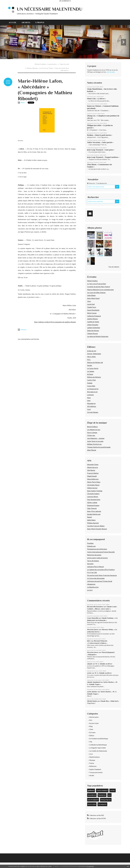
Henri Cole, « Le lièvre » (96, 99)
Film (91, 742)
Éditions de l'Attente (94, 377)
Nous (89, 398)
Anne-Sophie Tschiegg (95, 491)
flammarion (102, 795)
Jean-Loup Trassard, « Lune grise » (101, 150)
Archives (26, 23)
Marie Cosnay (92, 313)
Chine (91, 729)
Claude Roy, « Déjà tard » (110, 701)
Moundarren (91, 403)
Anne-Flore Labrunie (94, 511)
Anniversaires (94, 717)
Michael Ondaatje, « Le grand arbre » (46, 64)
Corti (89, 409)
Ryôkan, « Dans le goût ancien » (100, 135)
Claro (89, 301)
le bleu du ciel (92, 351)
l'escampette (102, 804)
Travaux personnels (96, 772)
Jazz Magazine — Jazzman (96, 438)
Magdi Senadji (92, 476)
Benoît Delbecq (92, 427)
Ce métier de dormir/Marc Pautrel (99, 287)
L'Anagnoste (91, 584)
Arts (91, 720)
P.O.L (89, 360)
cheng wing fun (106, 800)
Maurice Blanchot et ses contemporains (100, 290)
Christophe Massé (93, 485)
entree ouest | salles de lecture (97, 558)
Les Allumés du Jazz (94, 430)
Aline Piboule (92, 450)
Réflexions (93, 766)
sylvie (89, 673)
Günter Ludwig (92, 502)
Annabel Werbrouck (94, 514)
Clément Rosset (92, 333)
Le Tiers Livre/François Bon (97, 284)
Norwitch (90, 564)
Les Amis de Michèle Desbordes (98, 336)
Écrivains (92, 732)
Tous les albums (114, 267)
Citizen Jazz (91, 435)
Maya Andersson (93, 479)
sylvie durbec (92, 692)
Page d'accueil (64, 64)
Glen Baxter (91, 470)
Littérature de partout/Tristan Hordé (100, 581)
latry (89, 641)
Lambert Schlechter (94, 328)
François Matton (93, 473)
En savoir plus (90, 866)
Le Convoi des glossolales (96, 578)
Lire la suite (111, 72)
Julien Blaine (91, 295)
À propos (40, 23)
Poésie (92, 763)
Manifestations (95, 757)
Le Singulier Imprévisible (97, 748)
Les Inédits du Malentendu (98, 751)
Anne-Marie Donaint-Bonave (97, 529)
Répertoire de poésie (94, 555)
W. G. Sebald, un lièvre (104, 664)
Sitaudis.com (91, 546)
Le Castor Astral (93, 368)
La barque (90, 395)
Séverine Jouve (93, 630)
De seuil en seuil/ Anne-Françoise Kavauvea (102, 575)
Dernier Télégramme (94, 354)
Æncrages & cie (92, 392)
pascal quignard (93, 800)
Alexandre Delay (93, 464)
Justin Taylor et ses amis (95, 441)
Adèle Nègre (91, 520)
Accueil (13, 23)
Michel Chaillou (92, 281)
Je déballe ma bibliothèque (98, 745)
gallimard (91, 790)
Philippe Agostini (93, 523)
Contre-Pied (91, 380)
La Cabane (91, 371)
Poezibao (90, 543)
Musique (92, 760)
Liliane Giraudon (93, 325)
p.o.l (109, 795)
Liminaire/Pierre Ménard (95, 567)
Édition (92, 736)
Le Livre (90, 590)
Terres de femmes (93, 561)
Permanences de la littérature (97, 549)
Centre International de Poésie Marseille (101, 552)
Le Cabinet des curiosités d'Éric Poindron (101, 570)
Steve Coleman (92, 433)
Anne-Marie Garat (93, 298)
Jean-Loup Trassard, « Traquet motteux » (103, 157)
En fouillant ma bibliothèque (99, 739)
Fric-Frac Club (92, 572)
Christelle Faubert (93, 494)
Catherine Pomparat (94, 316)
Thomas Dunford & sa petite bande (99, 447)
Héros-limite (91, 357)
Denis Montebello (93, 310)
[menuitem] (14, 22)
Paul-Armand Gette (94, 500)
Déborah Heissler (93, 331)
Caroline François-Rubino (96, 526)
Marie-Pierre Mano (94, 482)
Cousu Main (91, 386)
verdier (113, 790)
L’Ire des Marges (93, 412)
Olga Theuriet (92, 508)
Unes (89, 400)
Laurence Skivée (93, 497)
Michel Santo (92, 701)
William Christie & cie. (94, 444)
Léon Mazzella (93, 618)
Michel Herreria (92, 467)
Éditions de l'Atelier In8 (95, 362)
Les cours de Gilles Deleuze (96, 293)
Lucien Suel (91, 304)
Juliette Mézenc (92, 319)
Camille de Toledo (93, 322)
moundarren (92, 795)
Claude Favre (92, 307)
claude (90, 664)
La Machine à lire (93, 587)
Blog (91, 726)
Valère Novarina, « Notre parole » (100, 142)
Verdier (90, 365)
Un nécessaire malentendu (50, 9)
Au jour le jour (94, 723)
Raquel (89, 517)
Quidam (90, 383)
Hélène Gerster (92, 488)
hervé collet (92, 804)
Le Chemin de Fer (93, 389)
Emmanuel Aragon (93, 505)
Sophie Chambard (95, 769)
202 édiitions (92, 406)
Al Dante (90, 374)
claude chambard (94, 682)
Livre (91, 754)
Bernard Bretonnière (95, 607)
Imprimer (22, 330)
